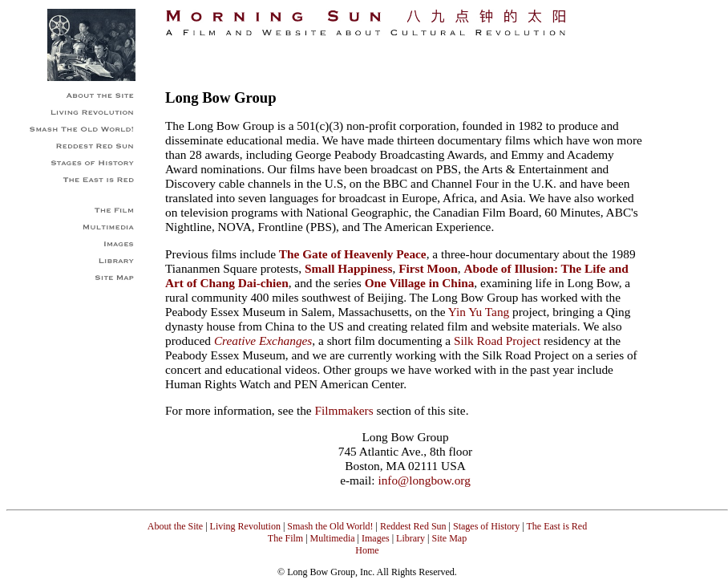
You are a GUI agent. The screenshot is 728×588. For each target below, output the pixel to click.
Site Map (449, 538)
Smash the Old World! (330, 526)
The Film (285, 538)
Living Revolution (245, 526)
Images (376, 538)
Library (411, 538)
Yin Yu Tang (479, 312)
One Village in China (420, 283)
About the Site (175, 526)
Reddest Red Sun (413, 526)
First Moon (428, 268)
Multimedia (333, 538)
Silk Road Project (497, 341)
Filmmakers (344, 410)
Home (367, 550)
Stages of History (486, 526)
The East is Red (556, 526)
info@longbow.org (424, 480)
